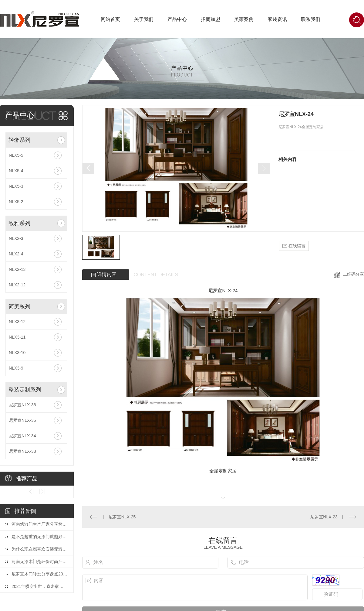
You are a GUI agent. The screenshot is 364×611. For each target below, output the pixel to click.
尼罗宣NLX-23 (324, 517)
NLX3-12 (17, 322)
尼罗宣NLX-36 (22, 405)
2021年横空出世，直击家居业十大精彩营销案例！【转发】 (39, 586)
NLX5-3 (16, 186)
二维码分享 (353, 274)
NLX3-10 (17, 353)
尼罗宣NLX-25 (122, 517)
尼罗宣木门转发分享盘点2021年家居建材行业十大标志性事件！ (39, 574)
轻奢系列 (19, 140)
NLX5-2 (16, 202)
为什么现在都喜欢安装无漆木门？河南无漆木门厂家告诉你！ (39, 549)
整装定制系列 (25, 390)
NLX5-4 (16, 171)
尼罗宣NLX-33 (22, 451)
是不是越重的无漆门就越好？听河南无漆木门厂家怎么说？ (39, 537)
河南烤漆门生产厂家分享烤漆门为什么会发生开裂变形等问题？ (39, 524)
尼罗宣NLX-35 (22, 420)
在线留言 (294, 246)
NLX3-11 (17, 337)
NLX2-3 (16, 238)
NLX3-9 (16, 368)
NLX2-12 (17, 285)
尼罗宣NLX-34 (22, 436)
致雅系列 (19, 223)
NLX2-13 (17, 269)
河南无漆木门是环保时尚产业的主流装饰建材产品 (39, 562)
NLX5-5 (16, 155)
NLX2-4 (16, 254)
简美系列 (19, 306)
